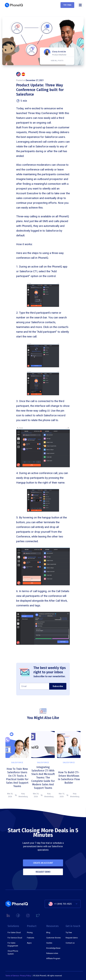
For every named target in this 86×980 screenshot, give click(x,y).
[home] (14, 5)
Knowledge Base (53, 948)
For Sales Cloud (14, 932)
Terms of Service (12, 976)
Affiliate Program (53, 958)
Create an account (43, 863)
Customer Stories (53, 938)
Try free (67, 5)
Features (31, 938)
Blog (48, 932)
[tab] (18, 74)
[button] (80, 5)
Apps (29, 943)
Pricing (30, 932)
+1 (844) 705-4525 (63, 904)
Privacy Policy (26, 976)
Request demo (43, 872)
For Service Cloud (15, 938)
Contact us (70, 943)
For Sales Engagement (13, 944)
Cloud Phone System (13, 952)
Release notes (52, 953)
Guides (49, 943)
